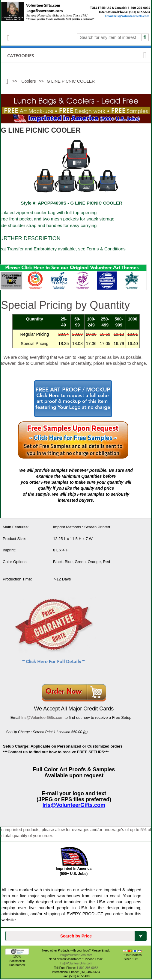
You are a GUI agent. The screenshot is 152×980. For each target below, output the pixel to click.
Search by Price (103, 936)
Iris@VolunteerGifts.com (42, 717)
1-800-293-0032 (87, 968)
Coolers (28, 81)
